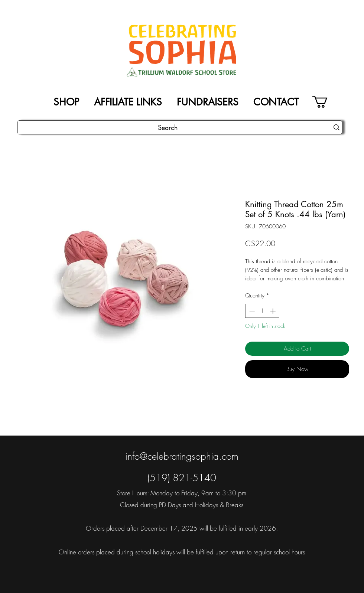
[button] (327, 102)
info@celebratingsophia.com (182, 456)
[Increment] (274, 311)
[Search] (168, 128)
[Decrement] (251, 311)
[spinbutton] (262, 311)
